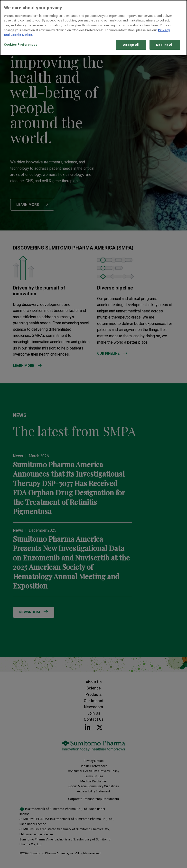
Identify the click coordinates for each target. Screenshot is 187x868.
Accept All (131, 45)
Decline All (165, 45)
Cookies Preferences (21, 45)
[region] (93, 28)
